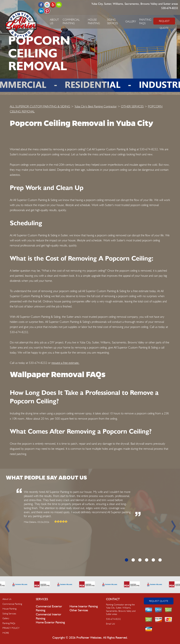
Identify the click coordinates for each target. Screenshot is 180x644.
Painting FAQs (9, 623)
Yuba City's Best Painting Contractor (96, 106)
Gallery (131, 21)
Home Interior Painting (84, 606)
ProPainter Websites (89, 638)
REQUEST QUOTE (164, 22)
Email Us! (111, 624)
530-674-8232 (170, 8)
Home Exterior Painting (50, 622)
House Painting (9, 609)
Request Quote (159, 601)
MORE (6, 633)
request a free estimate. (65, 363)
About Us (7, 599)
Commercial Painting (12, 604)
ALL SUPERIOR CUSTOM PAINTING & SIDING (40, 106)
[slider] (61, 522)
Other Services (79, 610)
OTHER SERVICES (132, 106)
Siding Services (9, 614)
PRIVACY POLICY (11, 628)
